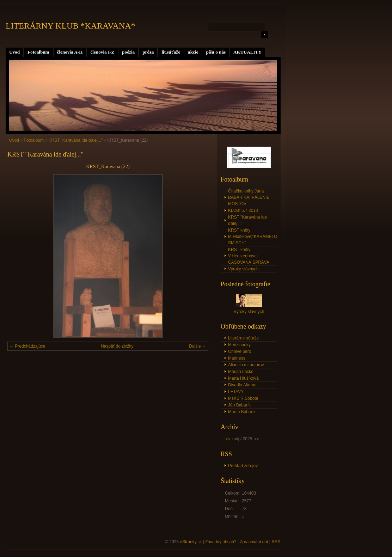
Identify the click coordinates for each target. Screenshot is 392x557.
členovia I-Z (103, 52)
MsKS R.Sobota (243, 398)
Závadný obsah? (221, 542)
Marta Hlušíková (243, 378)
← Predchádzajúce (27, 346)
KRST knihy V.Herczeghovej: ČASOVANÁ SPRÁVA (249, 256)
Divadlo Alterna (242, 385)
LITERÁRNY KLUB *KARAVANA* (71, 26)
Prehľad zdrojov (243, 466)
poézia (128, 52)
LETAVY (236, 392)
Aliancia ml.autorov (246, 365)
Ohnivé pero (240, 351)
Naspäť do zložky (117, 346)
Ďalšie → (198, 346)
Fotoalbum (38, 52)
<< (228, 439)
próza (148, 52)
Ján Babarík (239, 405)
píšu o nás (216, 52)
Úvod (14, 52)
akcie (193, 52)
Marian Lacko (241, 372)
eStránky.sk (191, 542)
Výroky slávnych (243, 269)
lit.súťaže (171, 52)
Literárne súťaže (243, 338)
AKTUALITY (247, 52)
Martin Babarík (242, 412)
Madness (237, 358)
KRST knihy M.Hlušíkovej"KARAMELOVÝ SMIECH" (252, 237)
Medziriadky (239, 345)
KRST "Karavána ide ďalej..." (75, 140)
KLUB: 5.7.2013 (243, 210)
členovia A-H (70, 52)
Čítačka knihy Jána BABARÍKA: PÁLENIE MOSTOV (249, 197)
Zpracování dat (254, 542)
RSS (276, 542)
